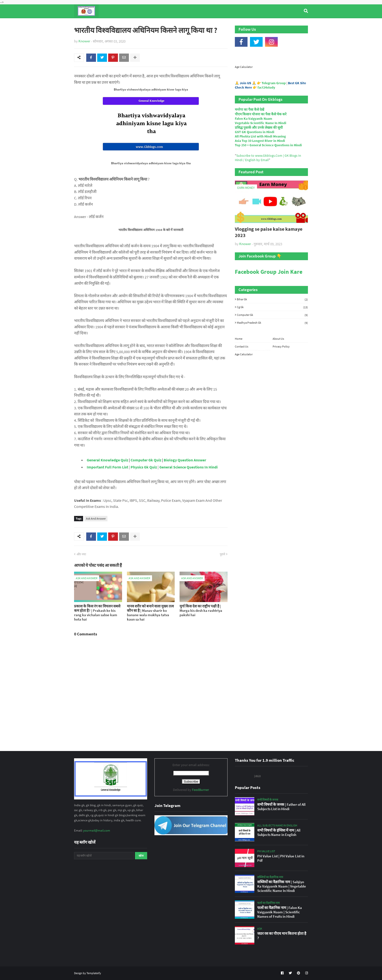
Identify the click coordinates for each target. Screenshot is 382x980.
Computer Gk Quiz (146, 460)
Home (239, 339)
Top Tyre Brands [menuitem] (110, 24)
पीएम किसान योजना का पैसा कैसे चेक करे (261, 114)
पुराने (222, 554)
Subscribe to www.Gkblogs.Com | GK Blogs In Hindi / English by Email (268, 158)
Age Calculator (244, 67)
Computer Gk (272, 315)
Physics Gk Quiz (144, 467)
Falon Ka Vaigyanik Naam (253, 119)
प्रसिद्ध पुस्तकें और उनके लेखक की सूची (259, 128)
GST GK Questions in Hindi (255, 132)
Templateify (94, 973)
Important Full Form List (107, 467)
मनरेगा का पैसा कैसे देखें (249, 110)
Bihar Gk (272, 299)
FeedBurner (201, 790)
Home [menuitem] (83, 24)
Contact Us (242, 346)
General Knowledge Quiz (107, 460)
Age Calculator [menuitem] (285, 24)
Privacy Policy (281, 346)
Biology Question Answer (185, 460)
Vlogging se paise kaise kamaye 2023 (269, 232)
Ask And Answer (96, 518)
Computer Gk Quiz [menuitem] (193, 24)
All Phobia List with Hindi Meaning (260, 136)
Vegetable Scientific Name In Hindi (261, 123)
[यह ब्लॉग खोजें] (104, 856)
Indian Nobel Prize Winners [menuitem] (241, 24)
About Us (278, 339)
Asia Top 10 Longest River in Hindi (260, 141)
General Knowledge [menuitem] (149, 24)
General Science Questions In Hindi (188, 467)
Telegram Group (274, 83)
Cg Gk (272, 307)
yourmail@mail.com (97, 830)
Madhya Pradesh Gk (272, 323)
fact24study (266, 87)
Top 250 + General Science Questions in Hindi (268, 145)
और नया (81, 554)
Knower (84, 41)
